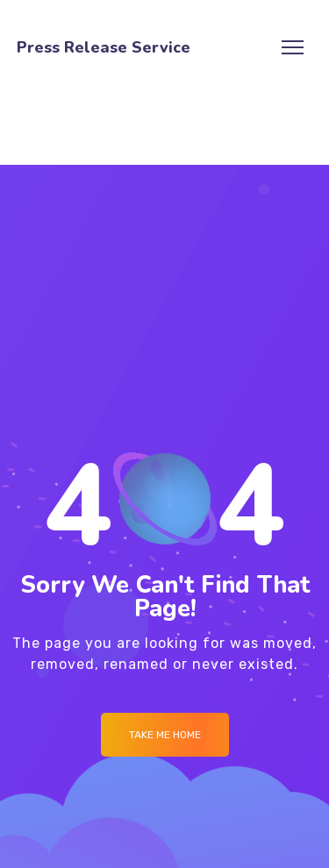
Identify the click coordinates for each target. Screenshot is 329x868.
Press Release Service (104, 47)
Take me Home (165, 735)
